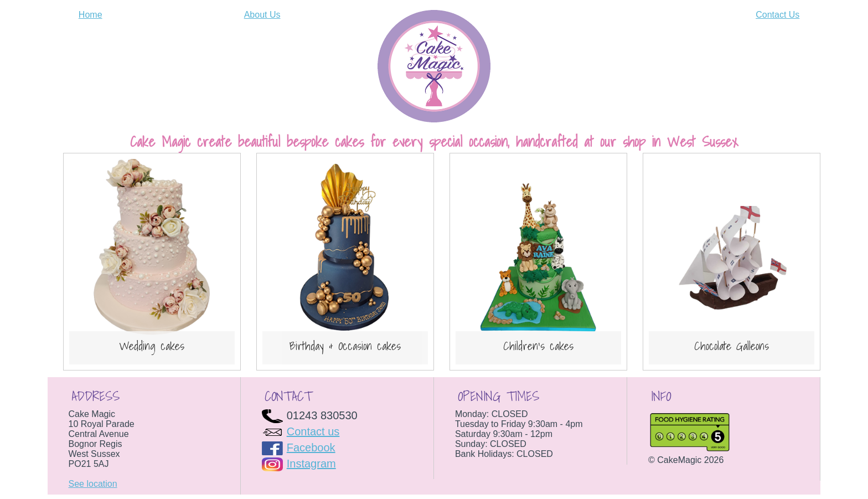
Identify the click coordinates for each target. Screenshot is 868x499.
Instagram (311, 464)
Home (91, 15)
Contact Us (777, 15)
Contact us (313, 431)
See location (93, 484)
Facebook (311, 447)
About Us (262, 15)
